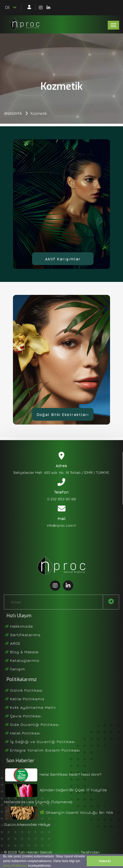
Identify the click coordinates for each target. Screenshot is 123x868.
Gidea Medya (67, 852)
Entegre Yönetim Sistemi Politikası (42, 750)
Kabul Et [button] (105, 861)
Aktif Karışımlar (63, 259)
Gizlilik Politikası (24, 690)
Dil (11, 7)
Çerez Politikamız (15, 866)
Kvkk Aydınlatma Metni (30, 707)
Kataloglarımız (22, 660)
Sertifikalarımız (23, 635)
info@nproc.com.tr (62, 525)
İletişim (15, 669)
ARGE (13, 643)
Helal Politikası (23, 733)
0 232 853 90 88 (62, 499)
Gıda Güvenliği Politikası (32, 724)
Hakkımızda (19, 626)
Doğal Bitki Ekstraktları (63, 415)
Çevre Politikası (23, 716)
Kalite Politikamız (25, 699)
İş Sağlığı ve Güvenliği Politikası (40, 742)
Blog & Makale (22, 652)
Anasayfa (13, 113)
